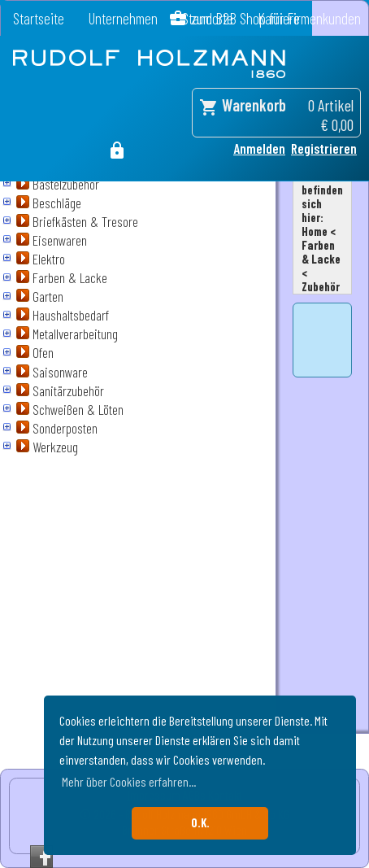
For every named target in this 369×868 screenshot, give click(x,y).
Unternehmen (123, 18)
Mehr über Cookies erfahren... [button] (129, 781)
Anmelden (259, 148)
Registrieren (324, 148)
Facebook (41, 857)
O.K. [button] (200, 823)
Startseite (39, 18)
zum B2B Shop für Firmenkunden (276, 18)
